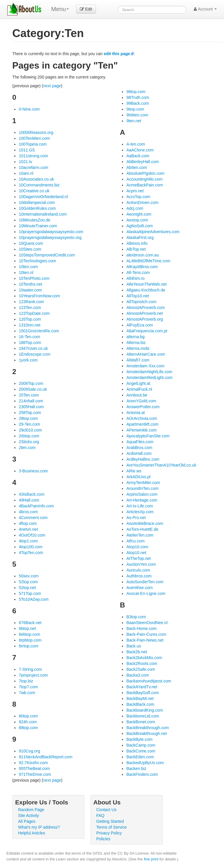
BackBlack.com (140, 704)
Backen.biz (136, 769)
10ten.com (28, 267)
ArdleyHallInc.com (143, 459)
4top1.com (28, 541)
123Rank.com (31, 302)
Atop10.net (136, 553)
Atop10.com (137, 547)
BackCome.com (141, 751)
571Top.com (30, 593)
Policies (103, 839)
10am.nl (26, 173)
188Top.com (30, 343)
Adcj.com (135, 208)
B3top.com (136, 617)
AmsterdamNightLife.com (149, 372)
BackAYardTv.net (142, 687)
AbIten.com (137, 167)
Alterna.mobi (138, 348)
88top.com (28, 728)
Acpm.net (135, 191)
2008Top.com (31, 383)
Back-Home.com (141, 628)
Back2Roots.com (142, 663)
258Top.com (30, 413)
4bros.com (28, 512)
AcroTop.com (138, 197)
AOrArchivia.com (142, 418)
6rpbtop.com (30, 640)
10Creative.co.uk (34, 191)
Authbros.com (139, 576)
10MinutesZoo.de (34, 220)
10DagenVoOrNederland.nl (43, 197)
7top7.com (28, 687)
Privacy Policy (109, 833)
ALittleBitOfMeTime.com (148, 261)
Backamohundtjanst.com (149, 681)
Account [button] (205, 9)
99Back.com (138, 103)
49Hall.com (29, 500)
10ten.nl (26, 273)
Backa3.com (138, 675)
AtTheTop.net (138, 558)
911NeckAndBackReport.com (45, 757)
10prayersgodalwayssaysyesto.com (51, 232)
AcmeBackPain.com (145, 185)
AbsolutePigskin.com (145, 173)
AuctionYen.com (141, 564)
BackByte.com (139, 739)
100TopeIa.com (33, 144)
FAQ (100, 815)
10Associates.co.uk (36, 179)
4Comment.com (33, 518)
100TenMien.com (34, 138)
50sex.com (29, 576)
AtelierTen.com (140, 535)
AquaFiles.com (140, 442)
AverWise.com (139, 588)
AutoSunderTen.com (145, 582)
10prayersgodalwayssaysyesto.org (50, 237)
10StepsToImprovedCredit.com (47, 255)
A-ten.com (136, 144)
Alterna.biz (136, 343)
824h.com (28, 722)
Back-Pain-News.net (145, 640)
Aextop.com (137, 220)
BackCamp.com (141, 745)
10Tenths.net (30, 284)
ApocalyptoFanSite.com (148, 436)
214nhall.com (31, 401)
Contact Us (106, 810)
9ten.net (134, 121)
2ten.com (27, 448)
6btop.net (27, 628)
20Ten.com (29, 395)
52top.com (28, 582)
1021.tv (25, 162)
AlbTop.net (136, 249)
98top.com (136, 92)
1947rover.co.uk (33, 348)
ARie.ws (134, 471)
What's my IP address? (39, 827)
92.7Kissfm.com (33, 763)
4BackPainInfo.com (36, 506)
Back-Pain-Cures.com (146, 634)
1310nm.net (29, 325)
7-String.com (30, 669)
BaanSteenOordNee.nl (147, 623)
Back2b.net (136, 652)
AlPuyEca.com (140, 325)
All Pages (27, 821)
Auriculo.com (138, 570)
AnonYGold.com (141, 401)
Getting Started (110, 821)
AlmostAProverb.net (145, 313)
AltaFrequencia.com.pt (147, 331)
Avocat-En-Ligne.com (146, 593)
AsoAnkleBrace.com (145, 523)
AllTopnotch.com (141, 302)
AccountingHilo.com (144, 179)
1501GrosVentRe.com (39, 331)
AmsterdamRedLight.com (149, 378)
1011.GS (27, 150)
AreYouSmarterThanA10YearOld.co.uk (161, 465)
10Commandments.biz (39, 185)
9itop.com (135, 109)
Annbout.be (137, 395)
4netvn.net (28, 529)
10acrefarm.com (33, 167)
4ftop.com (28, 523)
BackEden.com (140, 757)
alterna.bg (135, 337)
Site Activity (29, 815)
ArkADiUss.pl (138, 477)
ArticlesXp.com (140, 512)
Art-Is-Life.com (140, 506)
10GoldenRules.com (37, 208)
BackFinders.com (142, 774)
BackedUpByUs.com (145, 763)
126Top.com (30, 319)
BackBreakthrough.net (147, 733)
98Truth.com (138, 97)
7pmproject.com (33, 675)
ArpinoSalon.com (142, 494)
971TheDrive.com (35, 774)
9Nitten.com (137, 115)
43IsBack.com (32, 494)
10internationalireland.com (43, 214)
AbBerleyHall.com (142, 162)
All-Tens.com (138, 273)
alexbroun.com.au (142, 255)
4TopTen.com (31, 553)
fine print (151, 859)
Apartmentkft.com (142, 424)
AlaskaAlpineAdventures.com (153, 232)
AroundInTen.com (142, 488)
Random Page (31, 810)
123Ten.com (30, 308)
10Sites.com (30, 249)
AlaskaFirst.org (140, 237)
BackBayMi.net (140, 698)
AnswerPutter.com (143, 407)
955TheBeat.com (34, 769)
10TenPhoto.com (34, 278)
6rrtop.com (28, 646)
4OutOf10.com (32, 535)
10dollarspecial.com (37, 202)
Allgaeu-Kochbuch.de (146, 290)
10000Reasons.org (36, 132)
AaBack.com (138, 156)
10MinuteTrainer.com (38, 226)
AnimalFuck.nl (139, 389)
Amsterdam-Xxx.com (145, 366)
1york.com (28, 360)
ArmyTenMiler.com (143, 483)
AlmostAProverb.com (145, 308)
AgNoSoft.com (139, 226)
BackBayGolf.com (142, 693)
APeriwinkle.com (141, 430)
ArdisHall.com (139, 453)
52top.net (27, 588)
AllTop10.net (138, 296)
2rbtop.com (29, 436)
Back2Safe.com (141, 669)
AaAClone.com (140, 150)
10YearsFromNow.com (39, 296)
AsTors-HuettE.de (142, 529)
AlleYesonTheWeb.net (146, 284)
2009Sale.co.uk (33, 389)
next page (52, 86)
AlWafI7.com (138, 360)
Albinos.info (137, 243)
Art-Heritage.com (142, 500)
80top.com (28, 716)
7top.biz (26, 681)
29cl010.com (30, 430)
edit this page (117, 54)
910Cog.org (29, 751)
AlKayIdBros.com (142, 267)
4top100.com (30, 547)
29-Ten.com (29, 424)
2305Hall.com (31, 407)
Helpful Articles (32, 833)
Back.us (134, 646)
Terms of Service (111, 827)
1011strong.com (33, 156)
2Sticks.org (29, 442)
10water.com (30, 290)
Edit (86, 9)
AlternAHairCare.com (146, 354)
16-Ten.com (29, 337)
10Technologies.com (37, 261)
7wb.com (27, 693)
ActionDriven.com (142, 202)
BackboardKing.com (145, 710)
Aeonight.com (139, 214)
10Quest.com (31, 243)
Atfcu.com (135, 541)
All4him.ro (135, 278)
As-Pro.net (136, 518)
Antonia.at (135, 413)
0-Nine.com (29, 109)
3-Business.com (33, 471)
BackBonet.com (141, 722)
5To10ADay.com (34, 599)
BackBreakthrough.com (148, 728)
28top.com (28, 418)
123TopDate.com (34, 313)
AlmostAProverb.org (145, 319)
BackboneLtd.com (143, 716)
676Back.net (30, 623)
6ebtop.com (29, 634)
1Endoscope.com (34, 354)
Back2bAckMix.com (144, 658)
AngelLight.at (138, 383)
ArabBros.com (139, 448)
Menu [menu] (60, 9)
